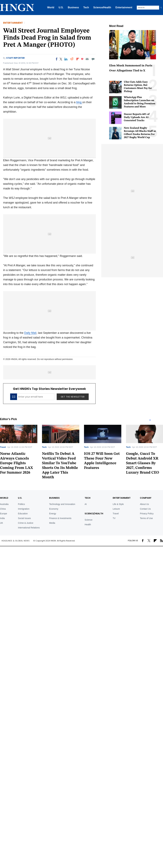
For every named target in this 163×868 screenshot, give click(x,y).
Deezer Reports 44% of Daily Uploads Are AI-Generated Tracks (137, 117)
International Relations (29, 528)
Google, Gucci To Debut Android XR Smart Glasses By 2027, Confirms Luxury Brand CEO (143, 463)
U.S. (61, 7)
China (3, 509)
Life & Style (118, 504)
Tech (86, 7)
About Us (144, 504)
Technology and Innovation (62, 504)
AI (86, 504)
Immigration (24, 509)
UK (1, 523)
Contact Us (145, 509)
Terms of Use (146, 518)
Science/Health (102, 7)
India (2, 518)
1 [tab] (150, 420)
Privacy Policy (147, 514)
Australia (4, 504)
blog (79, 102)
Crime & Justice (26, 523)
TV (114, 518)
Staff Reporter (15, 58)
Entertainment (124, 7)
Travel (3, 447)
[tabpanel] (61, 453)
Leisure (116, 509)
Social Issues (24, 518)
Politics (21, 504)
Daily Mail (30, 333)
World (51, 7)
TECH (88, 498)
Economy (54, 509)
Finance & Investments (60, 518)
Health (88, 524)
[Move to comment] (93, 59)
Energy (53, 514)
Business (73, 7)
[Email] (87, 59)
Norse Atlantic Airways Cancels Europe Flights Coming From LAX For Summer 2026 (16, 463)
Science (89, 520)
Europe (4, 514)
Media (52, 523)
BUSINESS (54, 498)
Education (23, 514)
